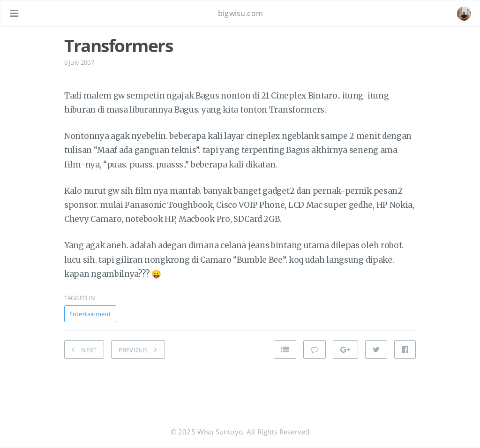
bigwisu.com (240, 13)
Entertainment (90, 314)
